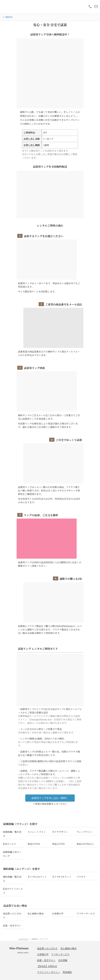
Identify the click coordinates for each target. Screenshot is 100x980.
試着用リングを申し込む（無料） (50, 799)
